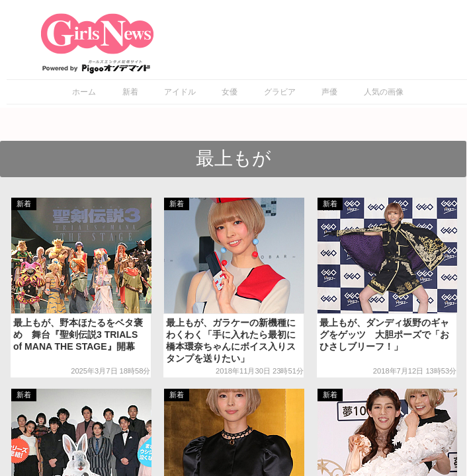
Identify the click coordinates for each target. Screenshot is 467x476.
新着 (130, 92)
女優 (230, 92)
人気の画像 (384, 92)
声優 (329, 92)
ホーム (84, 92)
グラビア (280, 92)
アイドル (180, 92)
